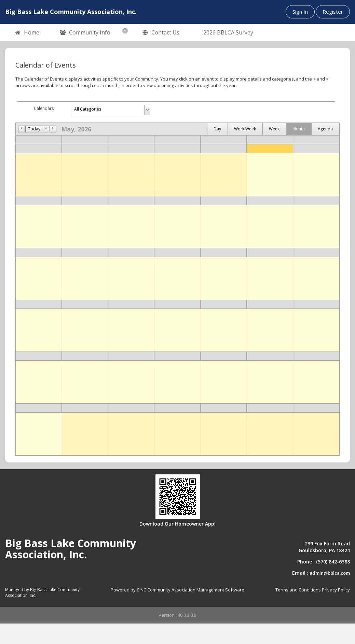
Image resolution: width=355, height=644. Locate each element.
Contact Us (161, 33)
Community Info (85, 33)
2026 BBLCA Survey (228, 32)
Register (333, 12)
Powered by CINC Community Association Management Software (177, 590)
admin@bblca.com (330, 573)
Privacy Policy (336, 590)
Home (27, 33)
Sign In (300, 12)
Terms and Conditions (298, 590)
